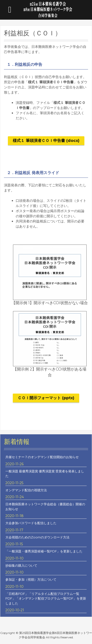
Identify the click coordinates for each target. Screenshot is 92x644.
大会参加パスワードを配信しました (31, 523)
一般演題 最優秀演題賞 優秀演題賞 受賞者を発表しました (45, 474)
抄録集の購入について (21, 565)
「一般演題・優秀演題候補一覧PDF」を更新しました (44, 551)
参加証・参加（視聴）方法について (31, 579)
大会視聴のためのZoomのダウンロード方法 (37, 537)
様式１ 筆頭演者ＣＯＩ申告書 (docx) (46, 141)
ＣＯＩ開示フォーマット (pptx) (46, 398)
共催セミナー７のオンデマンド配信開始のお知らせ (42, 457)
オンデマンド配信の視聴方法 (26, 490)
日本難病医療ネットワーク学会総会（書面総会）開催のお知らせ (45, 507)
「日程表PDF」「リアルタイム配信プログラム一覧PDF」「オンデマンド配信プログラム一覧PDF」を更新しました (46, 598)
